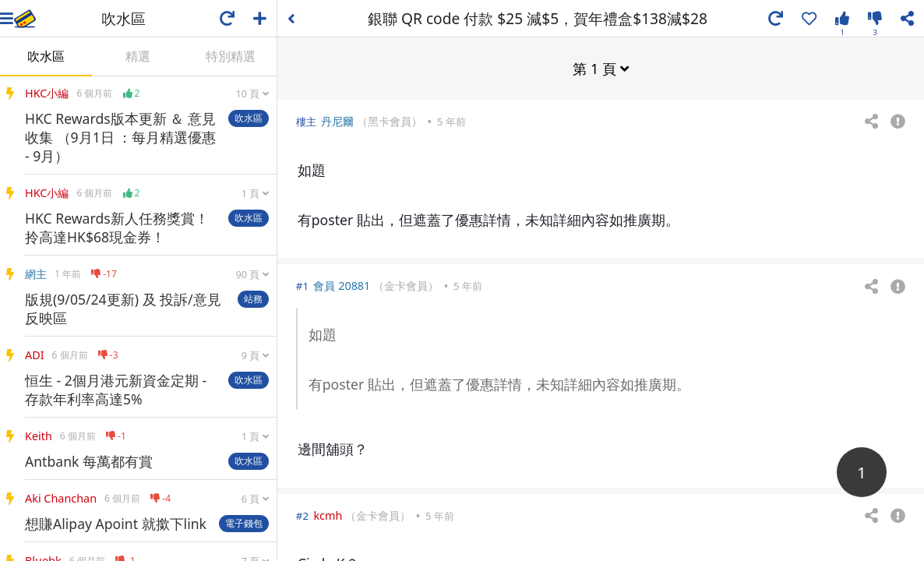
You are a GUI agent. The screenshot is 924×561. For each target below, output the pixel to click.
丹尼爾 (337, 120)
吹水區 (46, 56)
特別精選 (231, 56)
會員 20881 (342, 285)
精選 (138, 56)
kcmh (328, 515)
